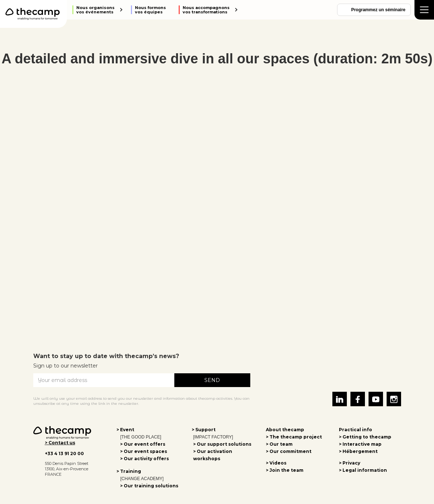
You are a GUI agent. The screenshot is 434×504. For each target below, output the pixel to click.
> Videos (276, 463)
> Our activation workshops (213, 455)
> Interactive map (360, 444)
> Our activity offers (144, 459)
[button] (98, 10)
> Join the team (285, 470)
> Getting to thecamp (365, 437)
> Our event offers (143, 444)
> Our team (279, 444)
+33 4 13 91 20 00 (64, 453)
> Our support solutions (222, 444)
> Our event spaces (144, 451)
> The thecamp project (294, 437)
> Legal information (363, 470)
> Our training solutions (149, 486)
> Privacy (350, 463)
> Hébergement (358, 451)
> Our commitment (289, 451)
